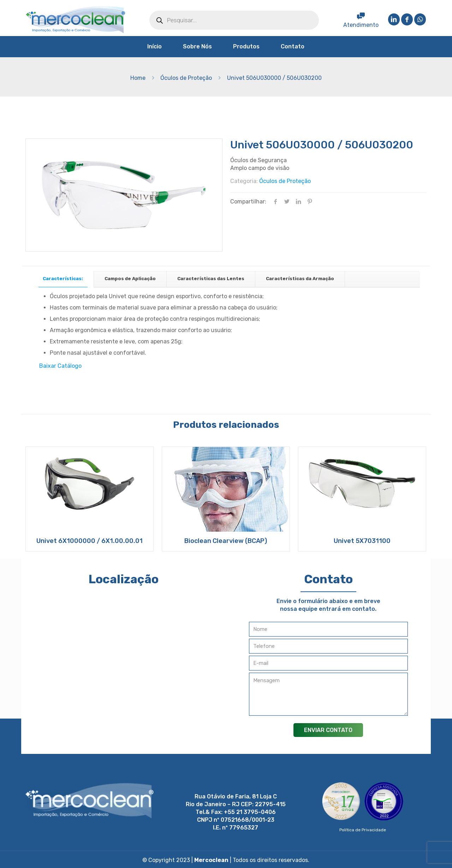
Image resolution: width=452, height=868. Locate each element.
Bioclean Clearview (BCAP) (226, 541)
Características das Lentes (211, 279)
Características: (63, 279)
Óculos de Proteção (186, 78)
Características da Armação (300, 279)
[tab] (63, 279)
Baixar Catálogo (60, 366)
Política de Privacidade (363, 830)
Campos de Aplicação (130, 279)
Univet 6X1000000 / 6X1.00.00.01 (90, 541)
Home (138, 78)
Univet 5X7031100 (362, 541)
